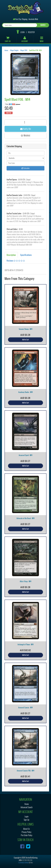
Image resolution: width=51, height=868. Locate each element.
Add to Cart (25, 340)
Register (31, 32)
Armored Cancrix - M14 (25, 708)
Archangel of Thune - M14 (26, 644)
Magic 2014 (24, 50)
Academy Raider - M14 (26, 392)
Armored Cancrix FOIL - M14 (26, 771)
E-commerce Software (24, 863)
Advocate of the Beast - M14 (26, 518)
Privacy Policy (26, 832)
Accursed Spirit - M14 (26, 455)
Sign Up (26, 820)
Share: (11, 104)
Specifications (26, 255)
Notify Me (26, 129)
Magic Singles (14, 50)
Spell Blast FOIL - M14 (35, 50)
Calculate (25, 168)
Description (11, 255)
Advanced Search (27, 807)
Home (6, 50)
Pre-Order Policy (27, 835)
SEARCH (43, 25)
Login (22, 32)
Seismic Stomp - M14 (26, 329)
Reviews (16, 261)
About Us (26, 829)
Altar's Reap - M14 (26, 581)
